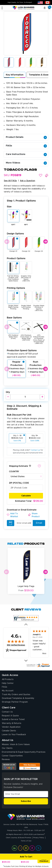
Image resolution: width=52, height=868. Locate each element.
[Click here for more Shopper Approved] (38, 665)
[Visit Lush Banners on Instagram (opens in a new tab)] (26, 848)
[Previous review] (26, 624)
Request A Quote (10, 716)
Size (9, 207)
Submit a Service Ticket (13, 719)
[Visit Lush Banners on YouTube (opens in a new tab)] (20, 848)
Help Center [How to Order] (8, 683)
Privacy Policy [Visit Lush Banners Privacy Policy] (39, 838)
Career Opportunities (12, 756)
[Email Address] (26, 794)
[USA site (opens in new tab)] (40, 2)
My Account (8, 691)
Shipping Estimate (18, 466)
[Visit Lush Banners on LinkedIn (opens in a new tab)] (14, 848)
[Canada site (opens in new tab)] (47, 2)
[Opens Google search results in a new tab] (9, 766)
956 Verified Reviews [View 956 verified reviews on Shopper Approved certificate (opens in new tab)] (16, 645)
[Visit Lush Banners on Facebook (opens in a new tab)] (32, 848)
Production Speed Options (22, 354)
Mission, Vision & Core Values (16, 744)
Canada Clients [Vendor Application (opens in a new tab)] (9, 731)
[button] (41, 175)
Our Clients (7, 748)
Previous (7, 242)
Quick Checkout (44, 860)
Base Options (14, 318)
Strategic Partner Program (15, 702)
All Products (8, 679)
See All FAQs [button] (10, 181)
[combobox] (26, 477)
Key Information (15, 75)
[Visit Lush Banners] (26, 817)
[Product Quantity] (25, 397)
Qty (8, 392)
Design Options (15, 234)
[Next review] (26, 661)
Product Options (16, 258)
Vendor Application (11, 727)
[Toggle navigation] (2, 8)
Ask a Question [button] (28, 181)
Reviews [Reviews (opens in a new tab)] (6, 759)
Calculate (26, 496)
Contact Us (7, 712)
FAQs (26, 146)
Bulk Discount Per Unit (19, 415)
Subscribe (26, 801)
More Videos (26, 163)
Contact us (35, 450)
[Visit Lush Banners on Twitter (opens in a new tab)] (38, 848)
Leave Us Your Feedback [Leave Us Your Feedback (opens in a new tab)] (14, 735)
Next (45, 242)
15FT (26, 225)
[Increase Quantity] (42, 397)
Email (38, 523)
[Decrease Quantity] (8, 397)
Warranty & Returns (12, 723)
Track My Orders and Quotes (16, 694)
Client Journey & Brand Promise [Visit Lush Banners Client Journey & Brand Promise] (19, 838)
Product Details (26, 137)
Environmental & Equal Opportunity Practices (24, 752)
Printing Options (16, 288)
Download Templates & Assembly (18, 698)
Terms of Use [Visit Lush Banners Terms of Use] (26, 841)
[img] (16, 641)
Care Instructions (26, 154)
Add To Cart (17, 857)
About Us (8, 740)
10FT (13, 225)
